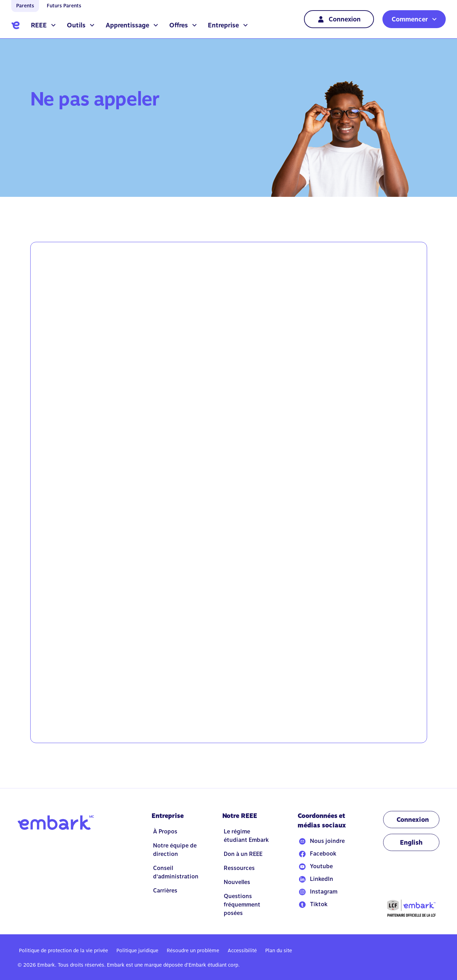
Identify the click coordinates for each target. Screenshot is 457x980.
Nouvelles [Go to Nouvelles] (237, 882)
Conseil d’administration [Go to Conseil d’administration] (176, 872)
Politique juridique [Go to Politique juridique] (137, 950)
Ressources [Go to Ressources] (239, 868)
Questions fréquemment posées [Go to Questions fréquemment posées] (242, 905)
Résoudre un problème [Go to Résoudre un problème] (193, 950)
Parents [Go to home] (25, 6)
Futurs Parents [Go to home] (64, 6)
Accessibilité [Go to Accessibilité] (242, 950)
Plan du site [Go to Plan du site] (279, 950)
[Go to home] (15, 25)
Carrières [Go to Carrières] (165, 891)
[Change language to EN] (411, 842)
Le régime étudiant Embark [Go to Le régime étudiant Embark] (246, 836)
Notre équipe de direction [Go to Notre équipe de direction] (175, 850)
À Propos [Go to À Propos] (165, 831)
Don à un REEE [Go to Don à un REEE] (243, 854)
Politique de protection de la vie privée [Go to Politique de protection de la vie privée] (64, 950)
